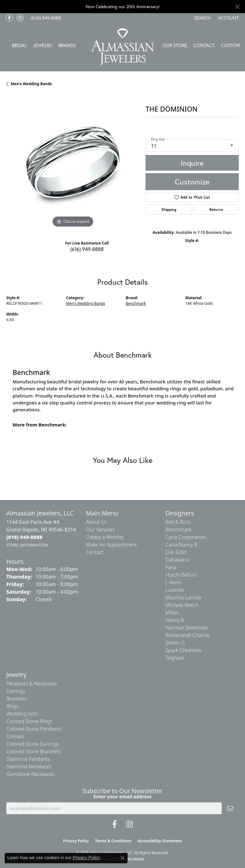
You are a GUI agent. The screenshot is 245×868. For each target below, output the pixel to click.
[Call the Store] (24, 537)
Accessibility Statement (160, 841)
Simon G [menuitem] (175, 643)
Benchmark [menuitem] (178, 530)
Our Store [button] (175, 45)
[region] (73, 162)
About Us (97, 522)
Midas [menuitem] (172, 613)
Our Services (100, 530)
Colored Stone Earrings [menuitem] (33, 744)
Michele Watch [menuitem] (182, 605)
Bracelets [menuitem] (17, 699)
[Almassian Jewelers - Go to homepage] (122, 47)
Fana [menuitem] (171, 567)
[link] (45, 18)
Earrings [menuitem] (16, 691)
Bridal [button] (19, 45)
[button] (202, 18)
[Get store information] (27, 545)
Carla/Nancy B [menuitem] (181, 545)
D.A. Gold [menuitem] (176, 552)
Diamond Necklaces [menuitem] (29, 766)
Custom (231, 45)
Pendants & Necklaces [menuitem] (31, 684)
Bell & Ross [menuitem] (178, 522)
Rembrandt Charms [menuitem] (188, 635)
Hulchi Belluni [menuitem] (181, 575)
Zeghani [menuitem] (175, 658)
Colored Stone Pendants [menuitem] (34, 729)
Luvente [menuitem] (174, 590)
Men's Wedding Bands (31, 84)
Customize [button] (192, 182)
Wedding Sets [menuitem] (22, 714)
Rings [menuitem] (13, 706)
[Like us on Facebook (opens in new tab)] (9, 18)
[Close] (237, 7)
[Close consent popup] (122, 858)
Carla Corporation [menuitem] (186, 537)
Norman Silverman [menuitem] (187, 628)
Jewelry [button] (43, 45)
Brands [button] (67, 45)
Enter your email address (123, 796)
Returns (216, 209)
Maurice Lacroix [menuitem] (183, 597)
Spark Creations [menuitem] (183, 650)
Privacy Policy (76, 841)
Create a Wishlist (105, 537)
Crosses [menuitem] (15, 736)
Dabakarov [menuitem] (177, 560)
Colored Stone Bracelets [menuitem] (34, 751)
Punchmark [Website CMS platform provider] (134, 859)
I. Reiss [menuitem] (173, 582)
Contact (204, 45)
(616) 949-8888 (87, 249)
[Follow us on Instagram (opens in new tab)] (20, 18)
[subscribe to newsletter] (230, 808)
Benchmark (136, 303)
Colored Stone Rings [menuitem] (29, 721)
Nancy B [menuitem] (175, 620)
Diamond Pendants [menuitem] (28, 759)
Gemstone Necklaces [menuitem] (30, 774)
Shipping (169, 209)
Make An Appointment (111, 545)
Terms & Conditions (113, 841)
